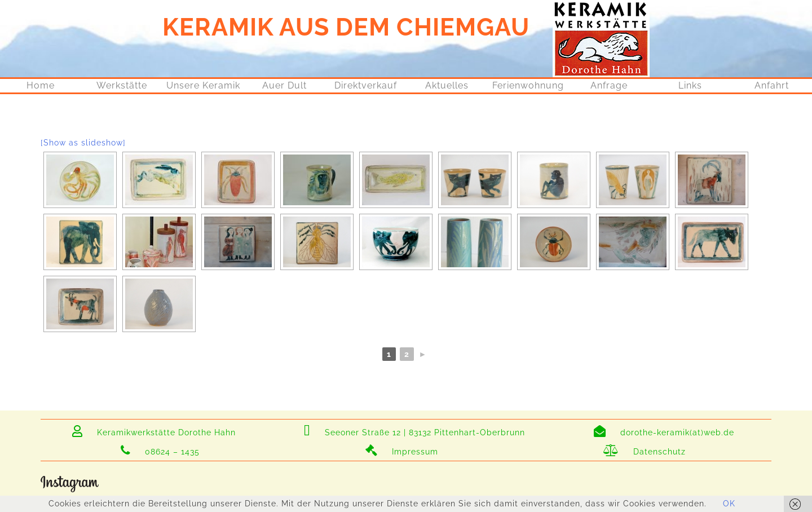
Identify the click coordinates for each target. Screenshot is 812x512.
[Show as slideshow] (83, 143)
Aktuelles (447, 85)
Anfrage (609, 85)
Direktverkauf (366, 85)
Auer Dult (284, 85)
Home (41, 85)
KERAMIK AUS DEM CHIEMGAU (346, 27)
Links (690, 85)
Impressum (402, 452)
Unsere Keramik (203, 85)
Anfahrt (772, 85)
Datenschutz (645, 452)
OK (729, 504)
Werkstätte (122, 85)
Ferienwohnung (528, 85)
